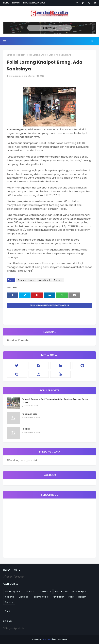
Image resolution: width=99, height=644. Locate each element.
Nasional (10, 597)
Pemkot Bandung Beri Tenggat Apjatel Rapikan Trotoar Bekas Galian (55, 401)
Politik (71, 597)
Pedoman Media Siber (34, 3)
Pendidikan (58, 597)
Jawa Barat (44, 280)
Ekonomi (30, 591)
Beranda (11, 55)
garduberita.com (18, 76)
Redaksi (16, 3)
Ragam (21, 55)
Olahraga (24, 597)
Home (6, 3)
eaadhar (47, 639)
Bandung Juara (26, 280)
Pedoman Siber (30, 414)
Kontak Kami (62, 591)
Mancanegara (80, 591)
